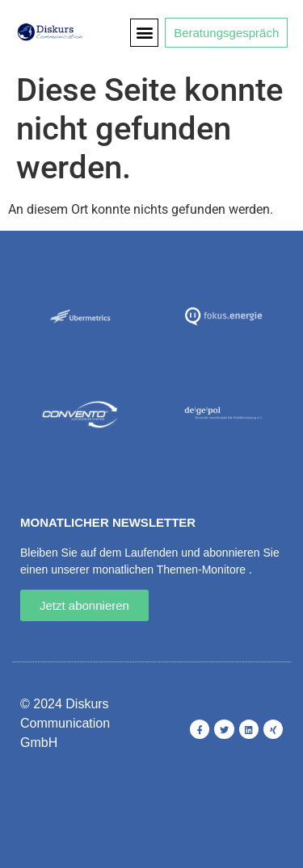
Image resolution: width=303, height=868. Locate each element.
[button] (144, 33)
